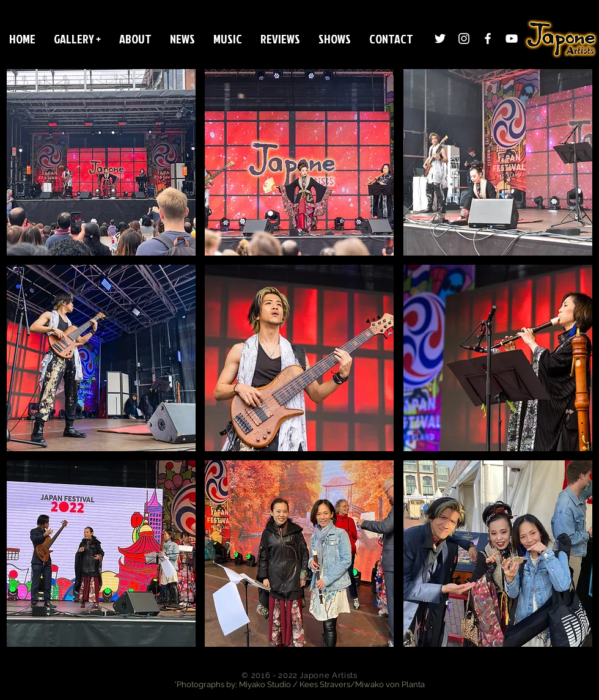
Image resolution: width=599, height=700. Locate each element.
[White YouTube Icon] (512, 39)
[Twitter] (440, 39)
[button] (77, 39)
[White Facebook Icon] (488, 39)
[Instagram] (464, 39)
